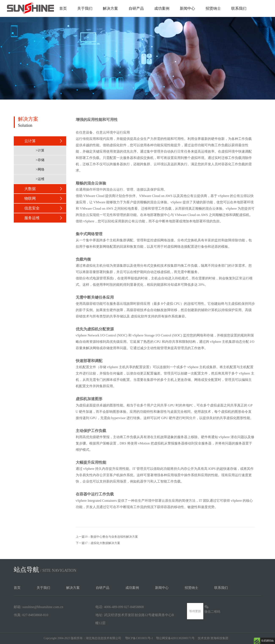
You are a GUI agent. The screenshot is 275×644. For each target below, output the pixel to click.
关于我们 (85, 8)
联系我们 (239, 8)
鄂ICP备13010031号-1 (139, 638)
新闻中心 (187, 8)
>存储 (40, 160)
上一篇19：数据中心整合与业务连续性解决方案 (107, 537)
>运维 (40, 179)
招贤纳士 (213, 8)
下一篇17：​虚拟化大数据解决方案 (98, 543)
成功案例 (162, 8)
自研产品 (136, 8)
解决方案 (110, 8)
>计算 (40, 150)
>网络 (40, 169)
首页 (63, 8)
